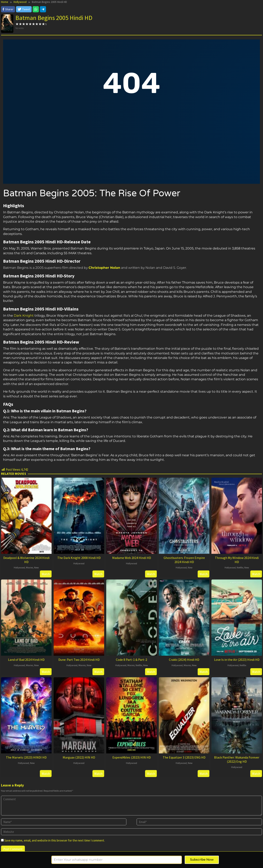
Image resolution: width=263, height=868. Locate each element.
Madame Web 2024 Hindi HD (132, 558)
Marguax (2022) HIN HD (79, 757)
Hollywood (19, 567)
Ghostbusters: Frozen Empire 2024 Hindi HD (184, 560)
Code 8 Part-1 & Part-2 (131, 660)
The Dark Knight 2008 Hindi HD (79, 558)
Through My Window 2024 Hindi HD (237, 560)
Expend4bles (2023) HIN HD (132, 757)
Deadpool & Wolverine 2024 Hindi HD (26, 560)
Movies (29, 567)
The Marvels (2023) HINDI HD (26, 757)
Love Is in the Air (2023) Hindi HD (237, 660)
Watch (46, 574)
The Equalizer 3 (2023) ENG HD (184, 757)
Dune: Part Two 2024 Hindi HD (79, 660)
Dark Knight (24, 316)
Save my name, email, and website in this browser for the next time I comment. (55, 840)
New (36, 567)
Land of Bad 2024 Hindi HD (26, 660)
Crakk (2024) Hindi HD (184, 660)
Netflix (240, 567)
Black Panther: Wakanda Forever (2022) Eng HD (237, 759)
